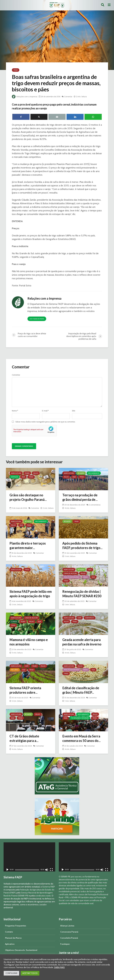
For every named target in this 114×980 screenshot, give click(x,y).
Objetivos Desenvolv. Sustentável (21, 950)
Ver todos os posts (37, 319)
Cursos (14, 622)
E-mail (45, 411)
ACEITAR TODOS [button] (30, 973)
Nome (15, 411)
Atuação (81, 473)
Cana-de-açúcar (70, 573)
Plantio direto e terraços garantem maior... (28, 546)
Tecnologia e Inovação (80, 718)
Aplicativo (10, 944)
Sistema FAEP (49, 887)
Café (90, 570)
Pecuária (15, 670)
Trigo (16, 70)
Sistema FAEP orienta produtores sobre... (25, 690)
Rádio (85, 577)
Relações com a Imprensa (25, 97)
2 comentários (95, 505)
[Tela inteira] (51, 870)
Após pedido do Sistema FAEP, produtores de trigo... (82, 546)
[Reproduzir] (7, 870)
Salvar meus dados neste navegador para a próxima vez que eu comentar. (45, 422)
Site (74, 411)
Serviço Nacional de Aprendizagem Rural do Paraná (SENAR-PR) (28, 894)
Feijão (27, 473)
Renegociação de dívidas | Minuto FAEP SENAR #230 (82, 594)
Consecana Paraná (69, 932)
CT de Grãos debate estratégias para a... (24, 738)
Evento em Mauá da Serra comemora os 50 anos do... (81, 738)
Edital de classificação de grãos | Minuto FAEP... (81, 690)
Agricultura (16, 473)
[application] (29, 857)
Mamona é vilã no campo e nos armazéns (29, 642)
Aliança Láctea (67, 926)
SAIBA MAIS (59, 967)
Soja (23, 477)
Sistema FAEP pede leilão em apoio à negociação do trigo (31, 594)
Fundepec (65, 944)
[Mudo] (47, 870)
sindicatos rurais (43, 896)
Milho (36, 473)
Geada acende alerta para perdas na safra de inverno (82, 642)
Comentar (68, 97)
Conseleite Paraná (69, 938)
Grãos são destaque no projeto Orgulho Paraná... (28, 497)
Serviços (14, 477)
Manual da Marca (13, 938)
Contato (9, 932)
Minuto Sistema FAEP (72, 577)
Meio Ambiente (94, 473)
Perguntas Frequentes (16, 926)
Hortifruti (90, 618)
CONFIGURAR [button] (11, 973)
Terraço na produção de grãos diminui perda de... (80, 497)
